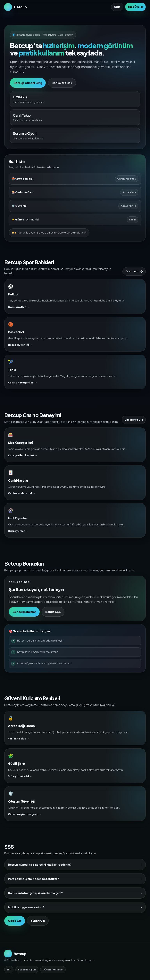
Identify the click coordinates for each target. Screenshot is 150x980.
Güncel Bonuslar (24, 612)
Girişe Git (15, 921)
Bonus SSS (53, 612)
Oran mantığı (134, 271)
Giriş (117, 7)
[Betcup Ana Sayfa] (16, 7)
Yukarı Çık (38, 921)
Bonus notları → (19, 307)
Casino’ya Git (134, 420)
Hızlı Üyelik (135, 7)
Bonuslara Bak (62, 83)
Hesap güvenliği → (20, 345)
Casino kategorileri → (23, 382)
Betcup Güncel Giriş (28, 83)
